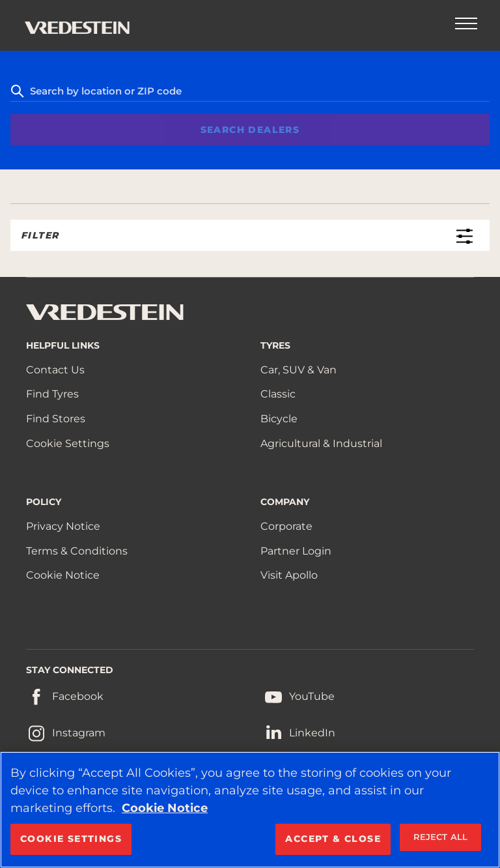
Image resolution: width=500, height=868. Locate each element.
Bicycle (279, 419)
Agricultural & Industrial (321, 443)
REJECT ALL (440, 837)
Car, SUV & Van (299, 370)
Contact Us (55, 370)
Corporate (286, 526)
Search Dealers (250, 130)
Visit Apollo (289, 575)
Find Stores (56, 419)
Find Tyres (52, 394)
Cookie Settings (68, 443)
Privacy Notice (63, 526)
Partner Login (296, 551)
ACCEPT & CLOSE (333, 839)
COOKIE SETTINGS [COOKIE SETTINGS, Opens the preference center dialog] (71, 839)
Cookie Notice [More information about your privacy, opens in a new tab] (165, 808)
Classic (278, 394)
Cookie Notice (63, 575)
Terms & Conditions (77, 551)
